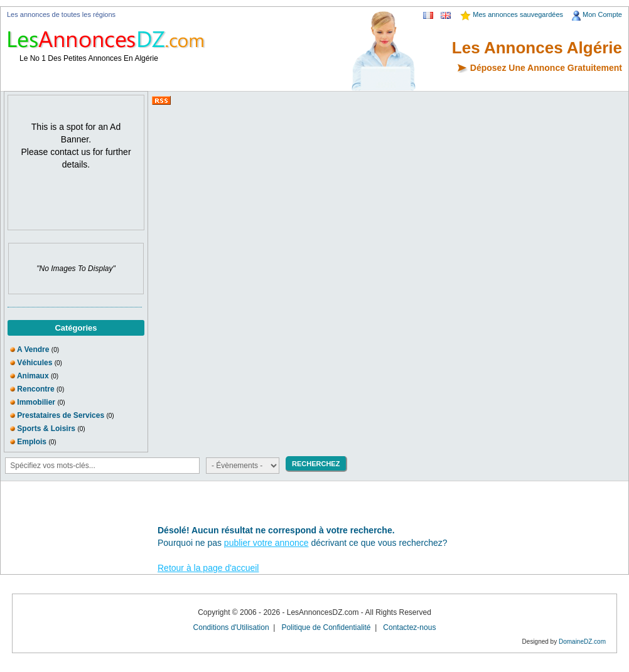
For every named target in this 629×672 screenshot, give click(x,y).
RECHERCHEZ (316, 464)
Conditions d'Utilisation (231, 627)
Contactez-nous (409, 627)
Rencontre (35, 389)
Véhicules (35, 363)
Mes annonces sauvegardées (518, 14)
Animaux (33, 376)
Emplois (32, 442)
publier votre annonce (266, 543)
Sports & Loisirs (46, 429)
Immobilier (36, 402)
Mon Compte (602, 14)
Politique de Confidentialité (326, 627)
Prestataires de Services (61, 415)
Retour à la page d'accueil (208, 568)
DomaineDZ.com (582, 642)
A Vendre (34, 349)
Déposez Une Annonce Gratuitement (546, 68)
